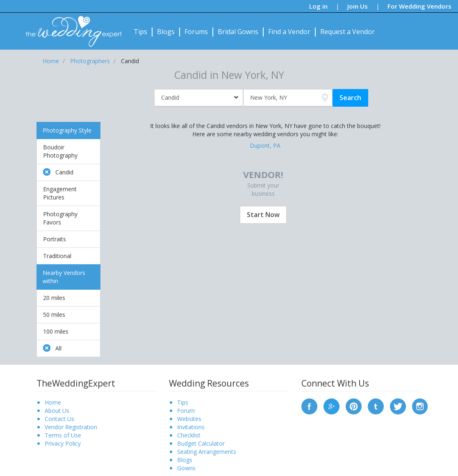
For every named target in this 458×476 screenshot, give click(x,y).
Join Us (358, 6)
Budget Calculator (201, 443)
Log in (318, 6)
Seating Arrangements (207, 452)
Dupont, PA (265, 145)
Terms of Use (63, 435)
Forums (196, 32)
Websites (189, 419)
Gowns (186, 468)
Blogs (166, 32)
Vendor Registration (71, 427)
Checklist (189, 435)
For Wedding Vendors (419, 6)
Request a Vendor (347, 32)
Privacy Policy (63, 443)
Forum (186, 411)
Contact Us (59, 419)
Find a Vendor (289, 32)
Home (53, 402)
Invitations (191, 427)
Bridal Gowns (238, 32)
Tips (140, 32)
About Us (57, 411)
